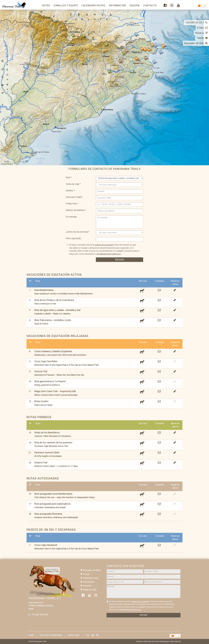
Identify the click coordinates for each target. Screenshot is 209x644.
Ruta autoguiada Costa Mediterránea (53, 494)
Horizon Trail (41, 371)
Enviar (119, 260)
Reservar (87, 586)
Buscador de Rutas (92, 570)
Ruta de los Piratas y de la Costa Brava (54, 300)
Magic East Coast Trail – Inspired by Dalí (55, 391)
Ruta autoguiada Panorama (48, 514)
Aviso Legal (74, 635)
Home (31, 635)
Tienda (86, 574)
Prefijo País (72, 204)
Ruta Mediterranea (44, 290)
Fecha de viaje (73, 184)
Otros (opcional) (73, 238)
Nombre (70, 191)
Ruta (69, 177)
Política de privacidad (51, 635)
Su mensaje (71, 217)
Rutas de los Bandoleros (47, 433)
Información (89, 582)
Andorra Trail (41, 463)
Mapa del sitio (90, 590)
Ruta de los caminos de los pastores (53, 443)
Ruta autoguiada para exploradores (53, 504)
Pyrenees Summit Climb (47, 453)
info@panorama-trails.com (109, 254)
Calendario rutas (91, 578)
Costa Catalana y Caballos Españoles (53, 351)
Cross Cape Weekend (46, 545)
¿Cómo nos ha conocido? (78, 232)
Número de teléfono (76, 210)
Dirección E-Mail (74, 197)
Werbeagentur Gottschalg (169, 641)
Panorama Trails (40, 641)
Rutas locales (41, 401)
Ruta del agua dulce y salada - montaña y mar (58, 310)
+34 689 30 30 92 (40, 615)
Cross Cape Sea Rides (46, 361)
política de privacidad (104, 245)
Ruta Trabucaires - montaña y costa (53, 320)
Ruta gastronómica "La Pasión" (50, 381)
